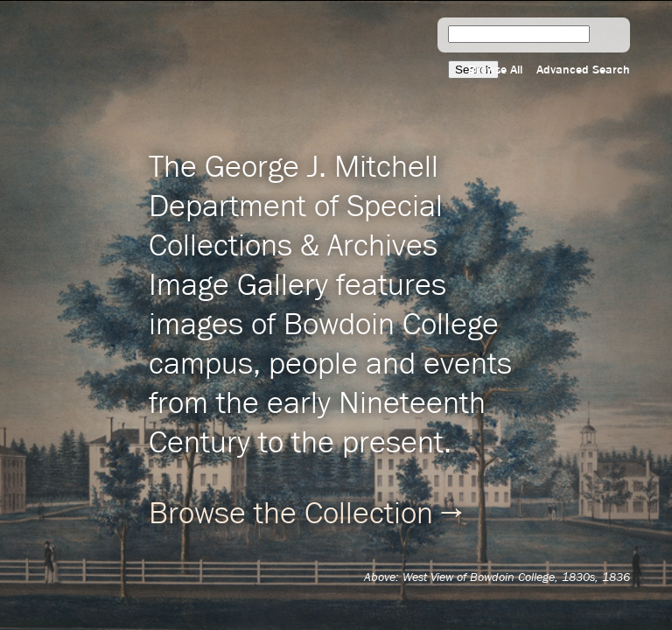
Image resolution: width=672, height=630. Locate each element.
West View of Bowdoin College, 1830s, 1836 (516, 577)
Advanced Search (583, 70)
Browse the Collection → (305, 514)
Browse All (495, 70)
